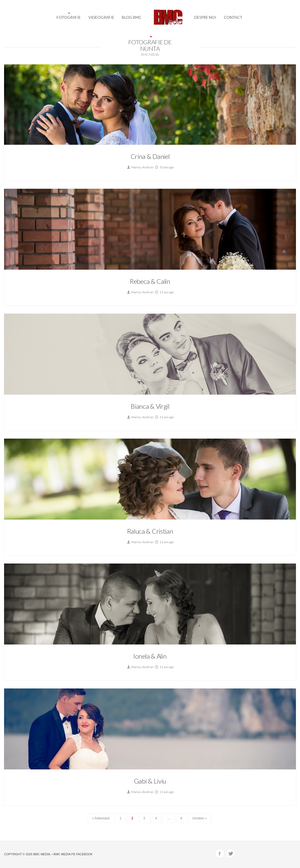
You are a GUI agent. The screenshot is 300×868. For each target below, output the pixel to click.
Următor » (200, 818)
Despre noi (205, 17)
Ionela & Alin (150, 656)
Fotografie (69, 17)
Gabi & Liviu (150, 781)
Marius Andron (140, 167)
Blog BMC (132, 17)
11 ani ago (164, 292)
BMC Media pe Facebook (73, 854)
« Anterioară (101, 818)
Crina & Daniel (150, 156)
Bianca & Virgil (150, 406)
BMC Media (42, 854)
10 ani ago (164, 167)
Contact (233, 17)
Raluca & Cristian (150, 531)
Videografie (101, 17)
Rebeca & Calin (150, 281)
